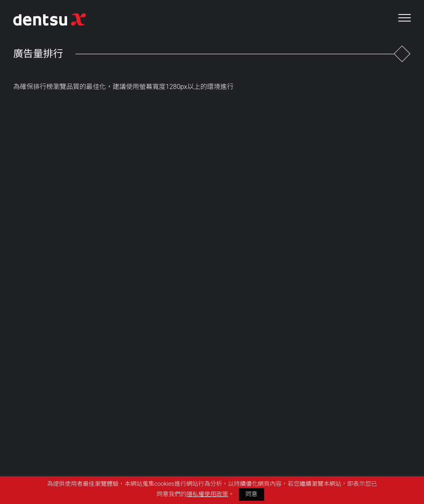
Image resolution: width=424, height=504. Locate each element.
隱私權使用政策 (207, 494)
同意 (252, 494)
